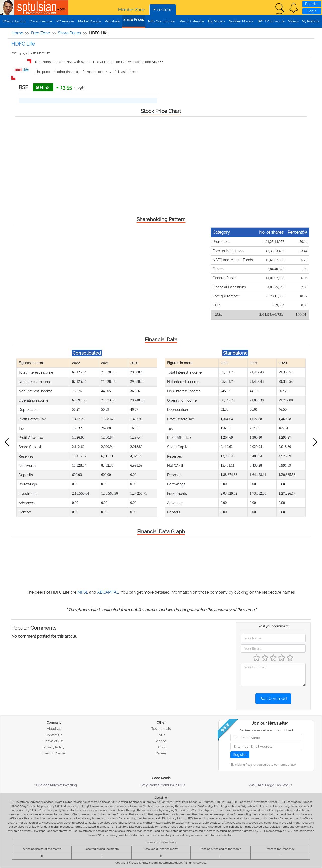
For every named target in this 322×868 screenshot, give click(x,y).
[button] (294, 8)
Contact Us (54, 735)
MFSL (83, 592)
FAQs (161, 735)
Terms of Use (54, 741)
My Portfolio (311, 21)
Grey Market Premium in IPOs (163, 785)
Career (161, 753)
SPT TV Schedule (271, 21)
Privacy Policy (54, 747)
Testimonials (161, 729)
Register (312, 4)
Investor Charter (54, 753)
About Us (54, 729)
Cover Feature (41, 21)
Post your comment (273, 626)
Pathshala (112, 21)
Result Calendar (192, 21)
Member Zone (131, 10)
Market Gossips (90, 21)
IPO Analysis (65, 21)
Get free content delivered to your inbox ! (266, 730)
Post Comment (273, 698)
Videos (293, 21)
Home (17, 33)
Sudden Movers (241, 21)
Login (312, 11)
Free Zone (163, 10)
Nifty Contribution (162, 21)
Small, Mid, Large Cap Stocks (270, 785)
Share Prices (134, 20)
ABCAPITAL (108, 592)
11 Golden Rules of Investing (56, 785)
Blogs (161, 747)
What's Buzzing (14, 21)
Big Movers (217, 21)
